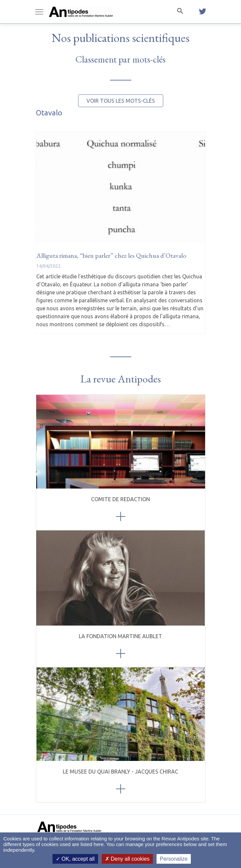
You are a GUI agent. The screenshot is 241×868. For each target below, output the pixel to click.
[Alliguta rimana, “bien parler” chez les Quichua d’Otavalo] (121, 187)
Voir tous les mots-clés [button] (121, 101)
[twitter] (202, 12)
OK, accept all (75, 859)
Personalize (174, 859)
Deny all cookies (127, 859)
